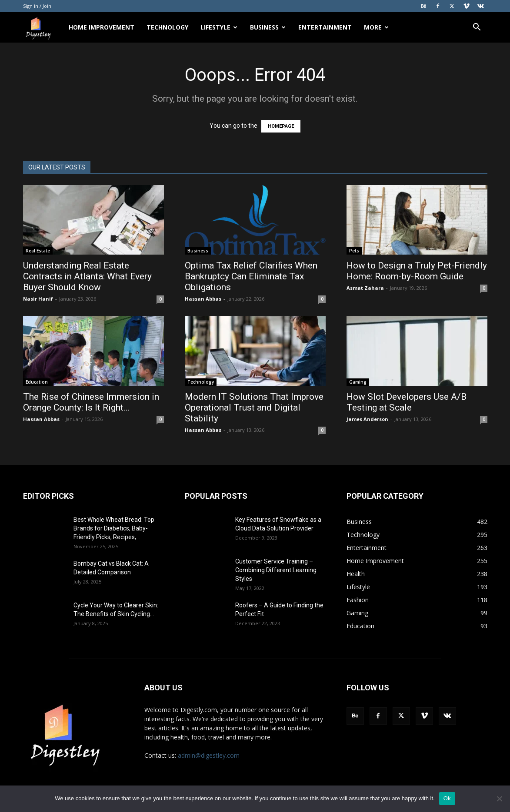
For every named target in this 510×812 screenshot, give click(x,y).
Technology (167, 27)
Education (37, 382)
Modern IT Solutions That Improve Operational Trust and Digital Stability (254, 408)
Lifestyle (219, 27)
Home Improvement (102, 27)
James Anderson (367, 419)
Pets (354, 251)
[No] (499, 799)
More (376, 27)
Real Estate (38, 251)
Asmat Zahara (365, 288)
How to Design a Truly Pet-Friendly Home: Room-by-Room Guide (417, 271)
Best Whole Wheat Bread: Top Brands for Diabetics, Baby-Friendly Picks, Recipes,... (114, 528)
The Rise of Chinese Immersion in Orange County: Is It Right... (91, 402)
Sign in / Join (37, 6)
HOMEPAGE (281, 126)
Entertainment (325, 27)
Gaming (358, 382)
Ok (447, 798)
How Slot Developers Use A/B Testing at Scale (407, 402)
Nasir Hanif (38, 299)
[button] (477, 28)
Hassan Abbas (203, 299)
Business (268, 27)
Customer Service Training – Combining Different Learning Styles (276, 570)
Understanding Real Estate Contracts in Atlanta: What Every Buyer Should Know (87, 276)
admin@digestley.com (209, 755)
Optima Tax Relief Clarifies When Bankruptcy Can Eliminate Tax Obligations (251, 276)
